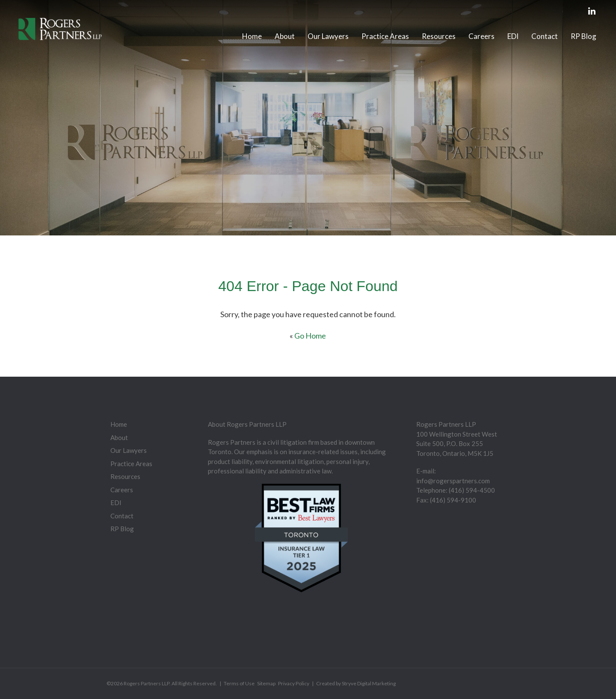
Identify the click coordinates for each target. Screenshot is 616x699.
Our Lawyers (328, 36)
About (285, 36)
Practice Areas (385, 36)
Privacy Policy (294, 683)
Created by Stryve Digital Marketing (356, 683)
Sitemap (266, 683)
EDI (513, 36)
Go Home (310, 336)
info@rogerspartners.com (453, 481)
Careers (481, 36)
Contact (545, 36)
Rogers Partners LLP (147, 683)
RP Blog (583, 36)
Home (252, 36)
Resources (439, 36)
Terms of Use (239, 683)
